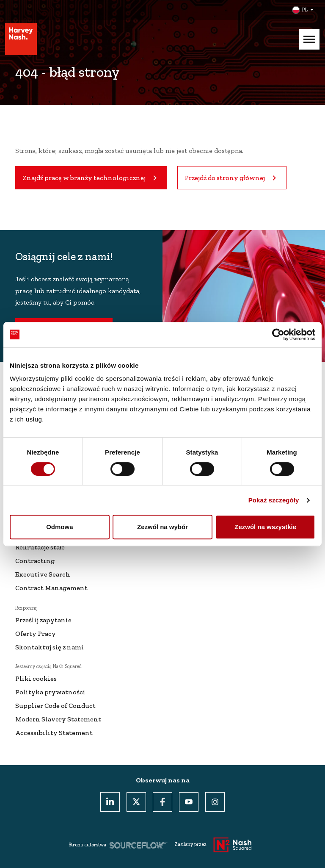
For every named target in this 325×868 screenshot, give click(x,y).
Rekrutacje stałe (40, 547)
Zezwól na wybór (162, 527)
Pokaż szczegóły (274, 500)
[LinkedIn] (110, 802)
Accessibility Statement (54, 733)
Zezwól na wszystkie (265, 527)
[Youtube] (189, 802)
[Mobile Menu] (309, 39)
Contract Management (51, 588)
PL (305, 10)
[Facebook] (162, 802)
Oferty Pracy (36, 634)
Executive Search (43, 574)
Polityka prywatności (50, 692)
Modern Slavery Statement (58, 719)
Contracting (35, 561)
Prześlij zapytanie (43, 620)
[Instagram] (215, 802)
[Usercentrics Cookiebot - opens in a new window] (278, 335)
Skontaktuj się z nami (50, 647)
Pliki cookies (36, 678)
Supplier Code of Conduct (55, 706)
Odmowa (59, 527)
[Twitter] (136, 802)
